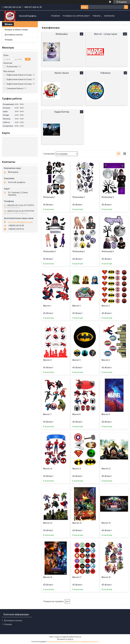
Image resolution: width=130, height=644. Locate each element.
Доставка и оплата (14, 35)
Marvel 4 (47, 360)
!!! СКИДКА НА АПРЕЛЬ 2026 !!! (76, 16)
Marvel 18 (106, 577)
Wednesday (62, 34)
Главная (55, 16)
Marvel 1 (47, 306)
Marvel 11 (77, 469)
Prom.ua (78, 637)
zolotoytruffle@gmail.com (20, 222)
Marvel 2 (76, 306)
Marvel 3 (106, 306)
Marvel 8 (76, 414)
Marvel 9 (106, 414)
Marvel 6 (106, 360)
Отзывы (9, 40)
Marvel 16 (48, 577)
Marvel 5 (76, 360)
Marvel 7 (47, 414)
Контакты (109, 16)
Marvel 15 (106, 523)
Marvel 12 (106, 469)
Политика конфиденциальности (85, 641)
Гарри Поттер (62, 112)
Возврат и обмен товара (16, 30)
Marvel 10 (48, 469)
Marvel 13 (48, 523)
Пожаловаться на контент (59, 641)
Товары (96, 16)
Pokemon (105, 73)
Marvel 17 (77, 577)
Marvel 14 (77, 523)
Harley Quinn (62, 73)
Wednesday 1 (49, 197)
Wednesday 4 (49, 251)
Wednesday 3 (108, 197)
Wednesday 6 (108, 251)
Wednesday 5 (78, 251)
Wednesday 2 (78, 197)
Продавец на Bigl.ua (65, 639)
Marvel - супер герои (106, 34)
